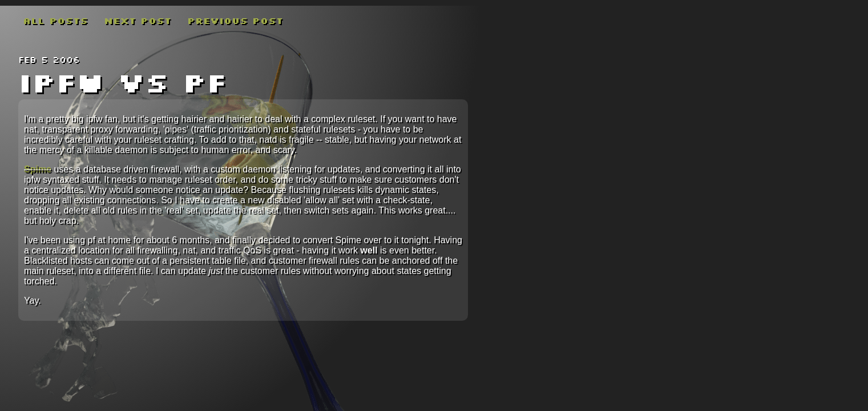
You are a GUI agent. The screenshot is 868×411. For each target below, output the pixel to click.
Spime (38, 169)
